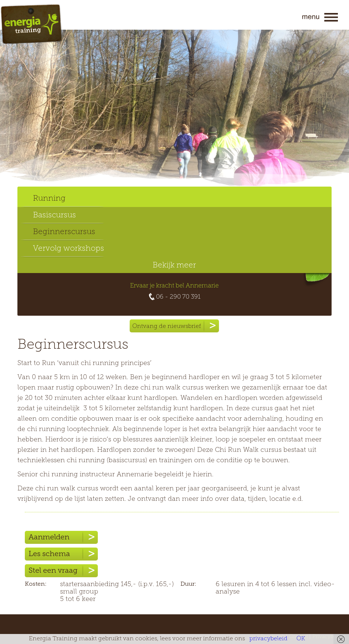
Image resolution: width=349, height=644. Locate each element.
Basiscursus (54, 215)
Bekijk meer (174, 265)
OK (301, 639)
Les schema (63, 554)
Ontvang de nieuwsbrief (176, 326)
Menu (320, 17)
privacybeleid (268, 639)
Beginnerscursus (64, 232)
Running (49, 199)
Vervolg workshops (69, 249)
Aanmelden (63, 537)
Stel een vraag (63, 571)
